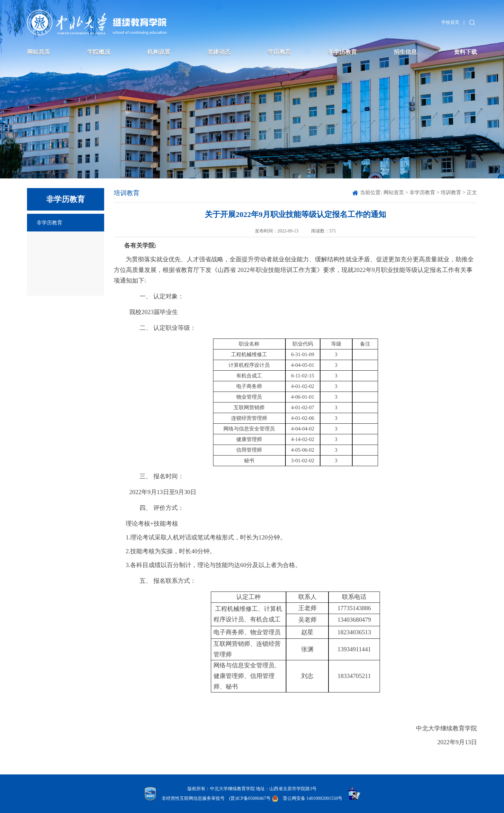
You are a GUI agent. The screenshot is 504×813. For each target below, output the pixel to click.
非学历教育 (342, 52)
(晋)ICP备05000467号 (250, 798)
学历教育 (279, 52)
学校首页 (450, 22)
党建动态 (219, 52)
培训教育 (451, 192)
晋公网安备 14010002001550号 (313, 798)
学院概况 (99, 52)
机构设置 (159, 52)
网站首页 (39, 52)
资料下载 (465, 52)
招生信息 (405, 52)
